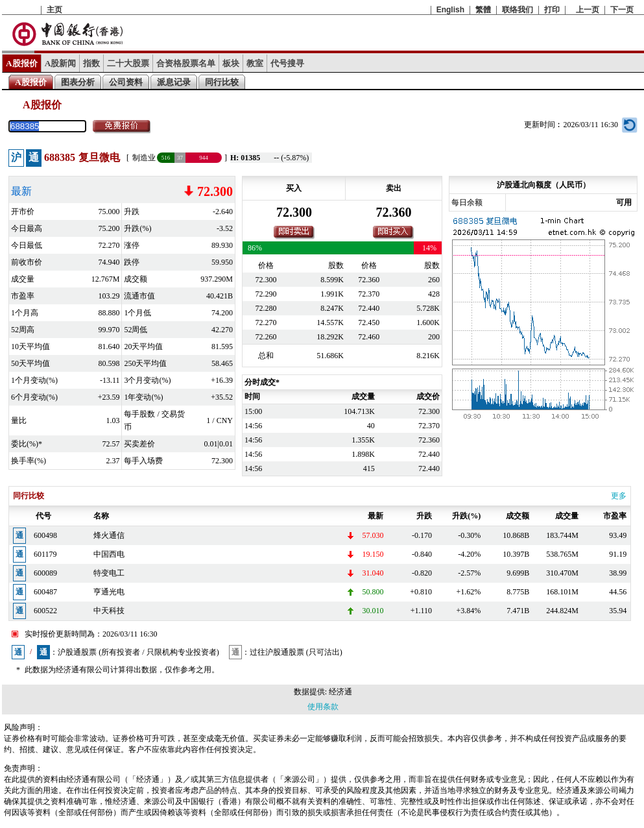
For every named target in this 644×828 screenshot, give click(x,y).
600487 (45, 592)
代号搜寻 (287, 63)
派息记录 (174, 82)
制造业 (144, 158)
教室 (255, 63)
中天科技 (109, 611)
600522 (45, 611)
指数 (91, 63)
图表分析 (78, 82)
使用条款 (323, 707)
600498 (45, 535)
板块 (231, 63)
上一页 (588, 10)
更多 (619, 496)
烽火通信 (109, 535)
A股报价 (22, 63)
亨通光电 (109, 592)
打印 (552, 10)
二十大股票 (128, 63)
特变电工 (109, 573)
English (450, 10)
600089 (45, 573)
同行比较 (222, 82)
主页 (54, 10)
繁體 (483, 10)
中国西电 (109, 554)
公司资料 (126, 82)
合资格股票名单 (186, 63)
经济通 (340, 692)
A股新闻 (61, 63)
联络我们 (518, 10)
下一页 (622, 10)
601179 (45, 554)
